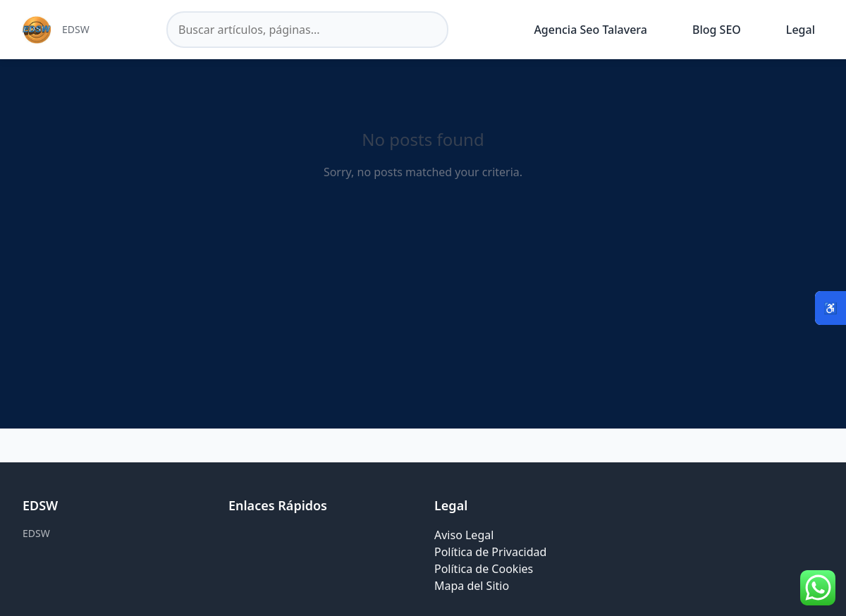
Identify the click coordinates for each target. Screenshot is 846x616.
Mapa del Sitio (472, 586)
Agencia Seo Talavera (590, 30)
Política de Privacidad (490, 552)
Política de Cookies (484, 569)
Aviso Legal (464, 535)
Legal (801, 30)
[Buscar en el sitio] (307, 30)
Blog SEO (717, 30)
